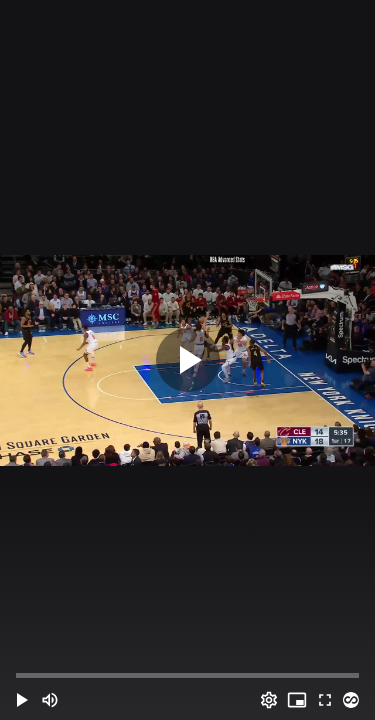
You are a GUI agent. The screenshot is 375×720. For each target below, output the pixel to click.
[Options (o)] (269, 700)
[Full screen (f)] (325, 700)
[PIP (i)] (297, 700)
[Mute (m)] (50, 700)
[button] (22, 700)
